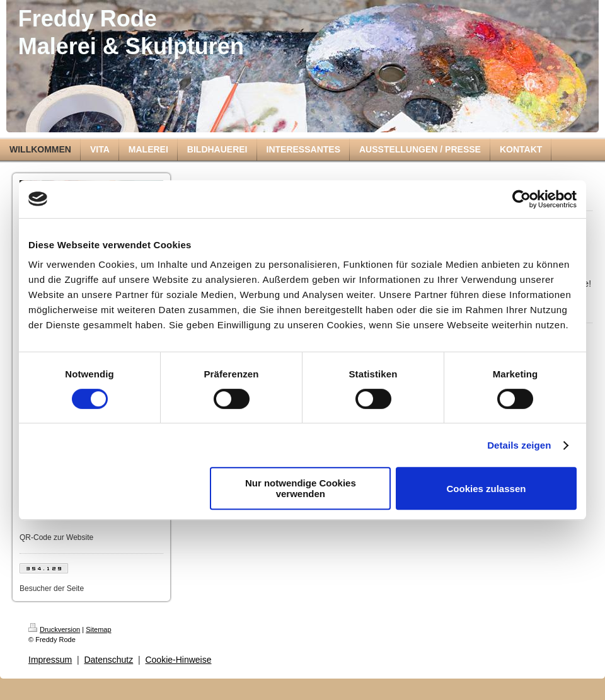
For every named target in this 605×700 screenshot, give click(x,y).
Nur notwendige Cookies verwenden (301, 488)
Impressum (50, 660)
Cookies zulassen (487, 489)
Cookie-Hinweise (178, 660)
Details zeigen (519, 445)
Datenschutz (108, 660)
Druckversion (54, 629)
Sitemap (98, 629)
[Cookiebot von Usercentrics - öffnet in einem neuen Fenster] (521, 199)
